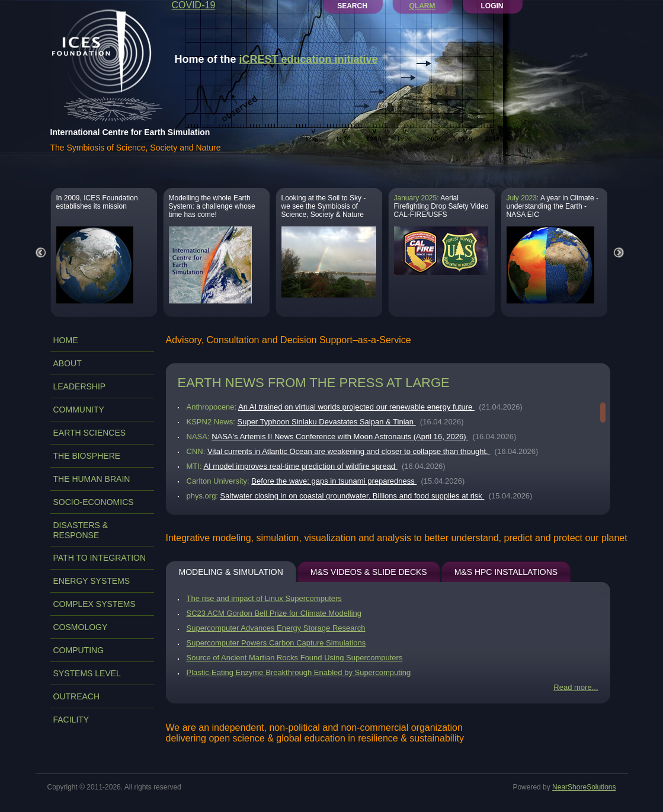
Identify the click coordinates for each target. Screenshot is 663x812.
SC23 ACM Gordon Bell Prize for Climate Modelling (274, 613)
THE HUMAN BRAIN (92, 479)
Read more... (576, 687)
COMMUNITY (79, 410)
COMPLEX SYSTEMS (95, 604)
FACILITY (71, 720)
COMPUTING (79, 650)
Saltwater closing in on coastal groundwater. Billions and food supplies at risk (353, 496)
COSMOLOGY (81, 627)
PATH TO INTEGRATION (100, 558)
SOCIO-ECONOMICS (94, 502)
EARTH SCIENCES (90, 433)
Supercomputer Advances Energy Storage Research (276, 628)
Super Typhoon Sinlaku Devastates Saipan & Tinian (327, 422)
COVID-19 (194, 5)
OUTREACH (77, 696)
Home (66, 340)
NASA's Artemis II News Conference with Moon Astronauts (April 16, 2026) (340, 437)
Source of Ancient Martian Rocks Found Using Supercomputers (295, 658)
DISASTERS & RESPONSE (81, 530)
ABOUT (68, 363)
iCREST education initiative (309, 59)
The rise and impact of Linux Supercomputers (264, 598)
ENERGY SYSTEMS (92, 581)
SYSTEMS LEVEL (87, 673)
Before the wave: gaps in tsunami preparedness (334, 481)
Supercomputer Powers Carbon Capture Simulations (276, 643)
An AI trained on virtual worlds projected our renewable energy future (356, 407)
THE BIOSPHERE (87, 456)
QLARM (422, 6)
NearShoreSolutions (584, 787)
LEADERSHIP (80, 386)
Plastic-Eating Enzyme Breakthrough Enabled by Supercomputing (299, 672)
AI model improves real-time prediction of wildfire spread (300, 466)
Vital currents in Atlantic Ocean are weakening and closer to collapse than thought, (349, 451)
